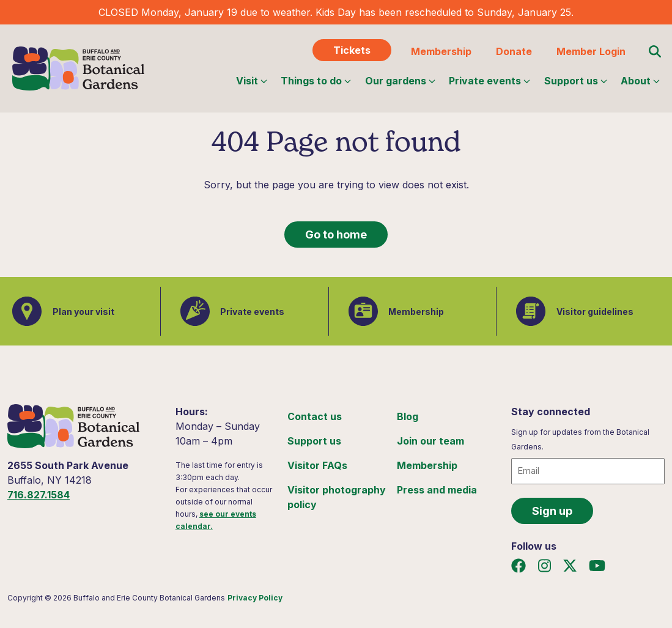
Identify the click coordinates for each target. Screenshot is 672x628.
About (640, 81)
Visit (252, 81)
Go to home (336, 235)
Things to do (316, 81)
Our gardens (400, 81)
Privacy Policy (255, 598)
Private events (489, 81)
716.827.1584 (39, 495)
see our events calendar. (216, 520)
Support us (576, 81)
